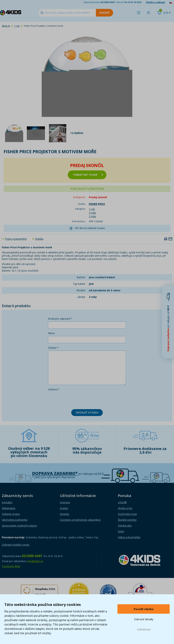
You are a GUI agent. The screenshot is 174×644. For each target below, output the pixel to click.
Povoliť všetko (144, 609)
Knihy (121, 531)
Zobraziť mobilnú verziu (16, 545)
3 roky (92, 213)
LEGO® (122, 502)
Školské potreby (127, 520)
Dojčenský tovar (127, 514)
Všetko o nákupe (156, 2)
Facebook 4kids (11, 566)
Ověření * (54, 389)
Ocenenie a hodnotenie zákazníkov (80, 520)
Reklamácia (9, 508)
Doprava (65, 502)
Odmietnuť (144, 629)
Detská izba (125, 526)
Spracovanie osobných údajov (19, 526)
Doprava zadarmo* (55, 473)
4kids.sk (6, 26)
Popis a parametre (16, 239)
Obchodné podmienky (15, 520)
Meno (51, 333)
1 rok (17, 26)
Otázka (39, 239)
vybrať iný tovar (88, 175)
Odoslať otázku (87, 412)
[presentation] (76, 399)
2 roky (92, 216)
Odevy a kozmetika (129, 537)
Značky (64, 508)
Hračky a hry (125, 508)
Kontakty (7, 502)
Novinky (65, 514)
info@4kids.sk (35, 561)
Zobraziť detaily (144, 619)
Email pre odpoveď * (60, 319)
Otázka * (53, 348)
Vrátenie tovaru (11, 514)
